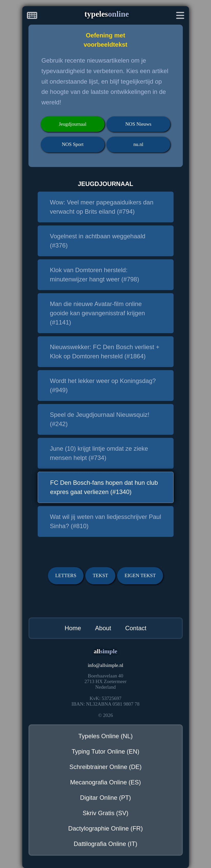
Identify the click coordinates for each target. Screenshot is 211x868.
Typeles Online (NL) (105, 736)
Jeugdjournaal (73, 124)
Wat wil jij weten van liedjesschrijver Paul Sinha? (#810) (106, 521)
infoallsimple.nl (105, 665)
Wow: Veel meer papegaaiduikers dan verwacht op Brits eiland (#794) (102, 207)
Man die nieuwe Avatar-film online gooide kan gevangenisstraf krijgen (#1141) (98, 313)
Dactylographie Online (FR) (105, 828)
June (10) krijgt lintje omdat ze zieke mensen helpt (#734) (99, 453)
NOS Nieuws (138, 124)
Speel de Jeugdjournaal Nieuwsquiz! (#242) (100, 419)
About (103, 628)
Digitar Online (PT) (105, 798)
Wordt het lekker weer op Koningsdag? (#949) (103, 385)
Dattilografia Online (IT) (105, 844)
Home (73, 628)
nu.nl (138, 144)
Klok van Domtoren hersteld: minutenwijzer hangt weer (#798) (95, 275)
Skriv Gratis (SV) (105, 813)
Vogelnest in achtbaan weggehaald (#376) (98, 241)
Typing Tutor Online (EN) (105, 751)
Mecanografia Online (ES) (105, 782)
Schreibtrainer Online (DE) (105, 767)
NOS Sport (73, 144)
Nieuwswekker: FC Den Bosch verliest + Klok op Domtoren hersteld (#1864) (105, 352)
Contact (136, 628)
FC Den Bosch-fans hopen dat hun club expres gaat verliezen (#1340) (104, 487)
